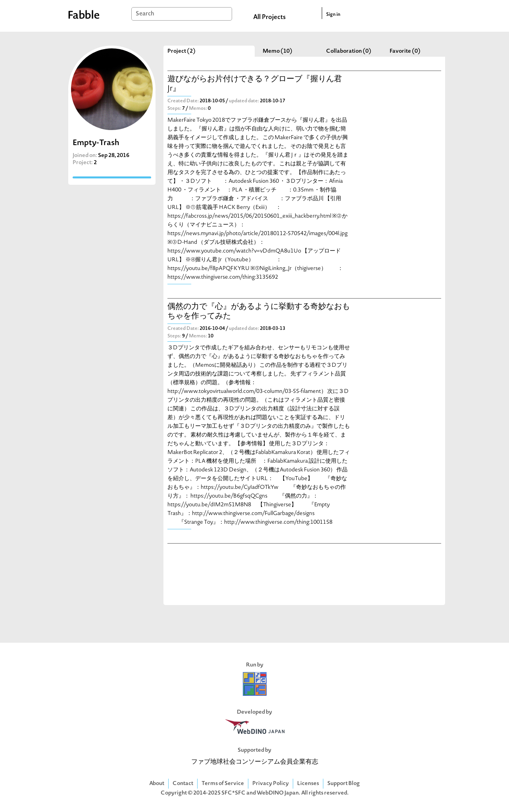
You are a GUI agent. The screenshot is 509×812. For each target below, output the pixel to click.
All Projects (269, 17)
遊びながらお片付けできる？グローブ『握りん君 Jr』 (255, 84)
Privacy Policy (271, 784)
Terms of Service (223, 784)
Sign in (333, 15)
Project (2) (182, 51)
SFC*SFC (233, 793)
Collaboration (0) (349, 51)
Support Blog (344, 784)
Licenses (308, 784)
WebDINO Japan (278, 793)
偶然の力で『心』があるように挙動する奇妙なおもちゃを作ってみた (259, 312)
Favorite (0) (405, 51)
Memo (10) (278, 51)
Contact (183, 784)
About (157, 784)
